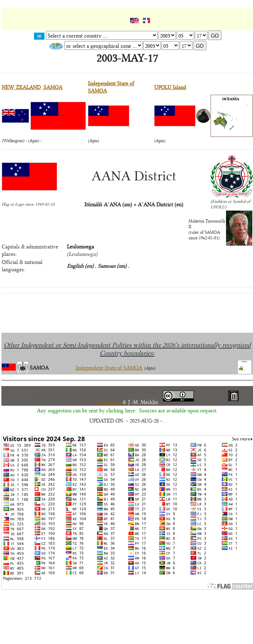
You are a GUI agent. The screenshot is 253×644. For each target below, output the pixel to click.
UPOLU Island (170, 87)
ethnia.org (111, 402)
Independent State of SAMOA (109, 367)
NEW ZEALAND (21, 87)
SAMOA (52, 87)
